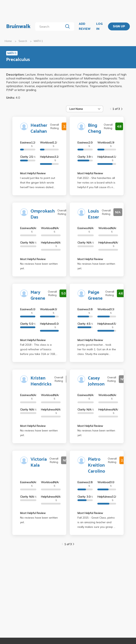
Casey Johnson (96, 381)
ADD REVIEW (85, 26)
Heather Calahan (39, 128)
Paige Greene (95, 295)
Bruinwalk (18, 27)
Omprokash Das (43, 214)
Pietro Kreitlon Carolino (96, 465)
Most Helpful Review (33, 173)
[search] (50, 27)
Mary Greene (38, 295)
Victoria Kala (39, 462)
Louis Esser (93, 214)
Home (8, 41)
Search (23, 41)
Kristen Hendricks (41, 381)
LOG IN (99, 26)
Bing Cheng (94, 128)
